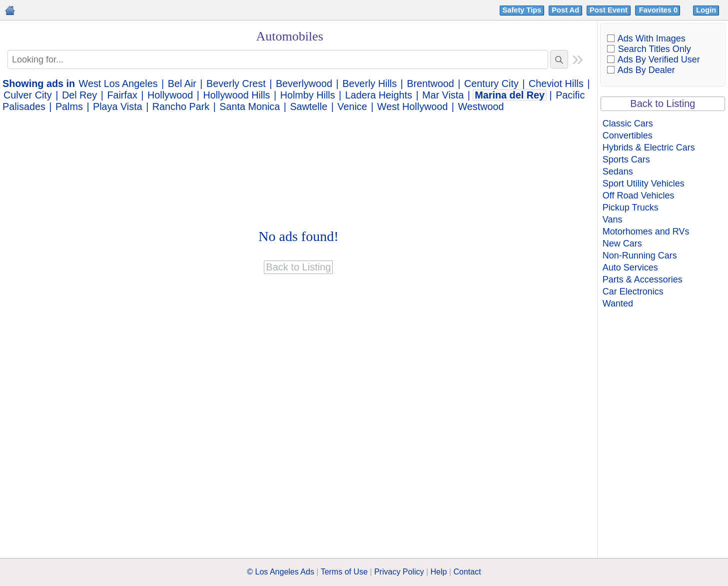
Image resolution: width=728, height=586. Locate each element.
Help (439, 572)
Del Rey (79, 95)
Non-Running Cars (640, 255)
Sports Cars (626, 159)
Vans (613, 219)
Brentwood (430, 83)
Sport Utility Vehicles (644, 183)
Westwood (481, 106)
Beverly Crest (236, 83)
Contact (467, 572)
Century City (491, 83)
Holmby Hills (308, 95)
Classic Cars (628, 123)
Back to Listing (663, 103)
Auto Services (630, 267)
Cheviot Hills (556, 83)
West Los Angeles (118, 83)
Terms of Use (344, 572)
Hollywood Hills (236, 95)
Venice (352, 106)
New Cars (622, 243)
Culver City (28, 95)
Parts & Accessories (643, 279)
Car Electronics (633, 291)
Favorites (659, 10)
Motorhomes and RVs (646, 231)
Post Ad (565, 10)
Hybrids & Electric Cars (649, 147)
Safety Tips (522, 10)
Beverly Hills (369, 83)
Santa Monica (250, 106)
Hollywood (170, 95)
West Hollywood (412, 106)
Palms (69, 106)
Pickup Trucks (631, 207)
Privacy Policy (399, 572)
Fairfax (122, 95)
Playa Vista (118, 106)
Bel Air (182, 83)
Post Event (609, 10)
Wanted (618, 303)
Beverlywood (304, 83)
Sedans (618, 171)
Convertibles (628, 135)
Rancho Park (181, 106)
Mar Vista (443, 95)
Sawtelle (309, 106)
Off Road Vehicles (639, 195)
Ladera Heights (379, 95)
